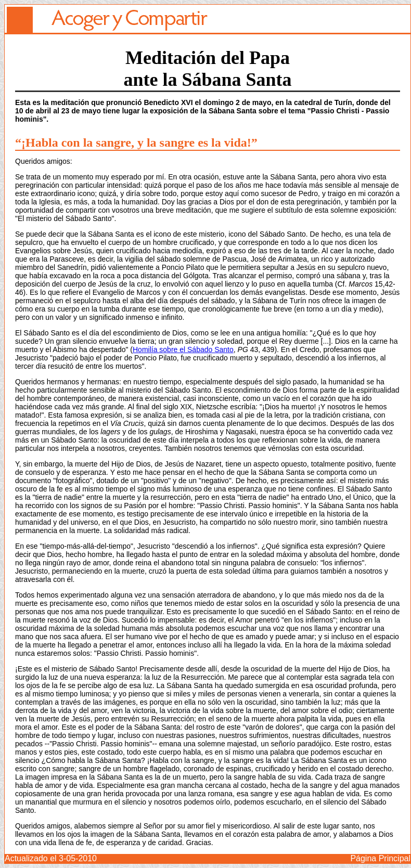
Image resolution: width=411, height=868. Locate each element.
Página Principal (380, 858)
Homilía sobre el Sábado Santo (183, 349)
